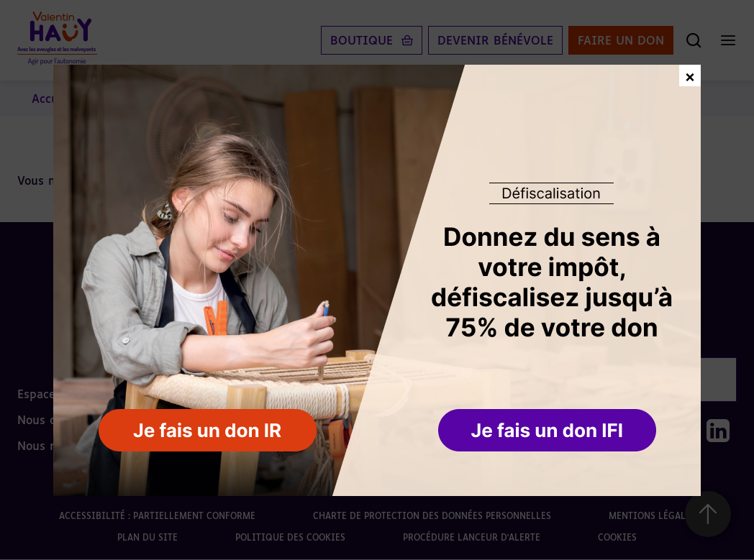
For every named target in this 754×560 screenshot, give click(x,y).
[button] (549, 431)
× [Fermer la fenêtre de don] (690, 75)
